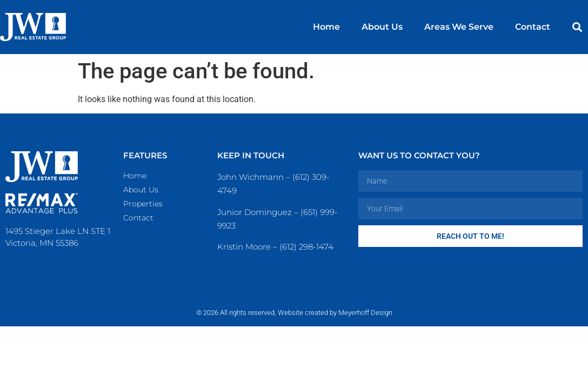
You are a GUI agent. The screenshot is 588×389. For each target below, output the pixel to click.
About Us (382, 27)
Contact (533, 27)
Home (326, 27)
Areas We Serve (459, 27)
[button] (577, 27)
